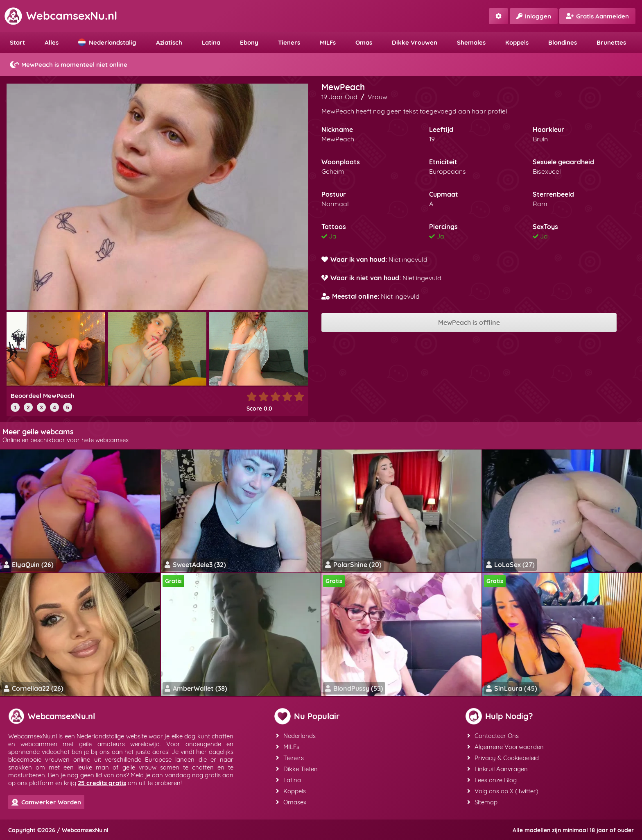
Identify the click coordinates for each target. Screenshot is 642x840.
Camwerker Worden (46, 802)
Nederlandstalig (107, 42)
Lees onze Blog (492, 780)
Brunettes (611, 42)
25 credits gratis (102, 783)
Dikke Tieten (297, 769)
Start (17, 42)
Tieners (289, 42)
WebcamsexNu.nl (61, 16)
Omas (364, 42)
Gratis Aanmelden (597, 16)
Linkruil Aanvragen (497, 769)
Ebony (249, 42)
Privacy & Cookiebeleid (503, 758)
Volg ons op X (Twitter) (503, 791)
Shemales (471, 42)
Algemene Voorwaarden (505, 747)
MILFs (328, 42)
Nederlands (296, 736)
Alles (52, 42)
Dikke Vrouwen (415, 42)
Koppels (517, 42)
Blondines (563, 42)
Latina (211, 42)
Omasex (291, 802)
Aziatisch (169, 42)
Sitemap (482, 802)
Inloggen (534, 16)
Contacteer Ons (493, 736)
